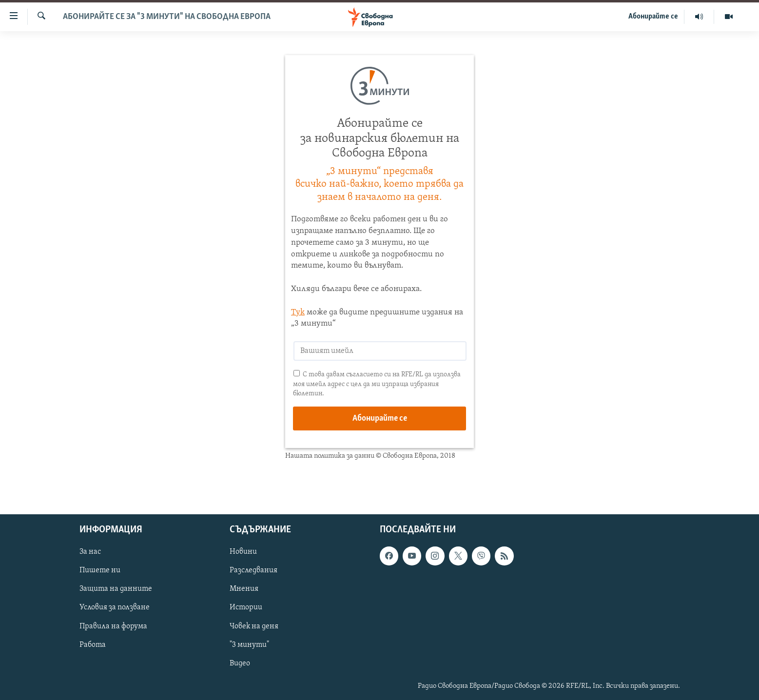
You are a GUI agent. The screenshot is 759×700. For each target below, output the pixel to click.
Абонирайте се (653, 17)
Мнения (244, 589)
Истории (246, 608)
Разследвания (253, 571)
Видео (240, 663)
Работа (93, 645)
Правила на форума (113, 626)
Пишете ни (100, 571)
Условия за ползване (115, 608)
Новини (243, 552)
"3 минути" (249, 645)
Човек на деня (254, 626)
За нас (90, 552)
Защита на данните (116, 589)
